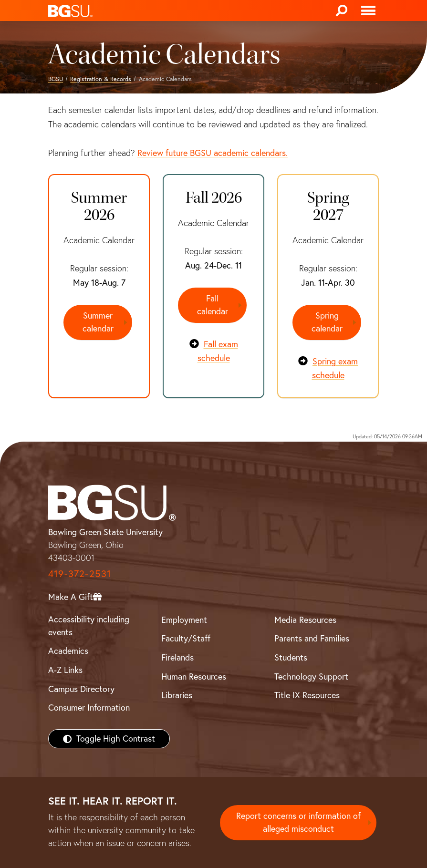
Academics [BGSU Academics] (68, 650)
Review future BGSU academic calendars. (213, 153)
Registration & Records (101, 79)
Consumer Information (89, 707)
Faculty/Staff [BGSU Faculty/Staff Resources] (186, 638)
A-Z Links (65, 669)
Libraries (177, 695)
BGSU (56, 79)
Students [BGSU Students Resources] (291, 657)
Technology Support (311, 676)
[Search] (342, 10)
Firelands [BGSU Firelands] (177, 657)
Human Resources (194, 676)
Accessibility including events (89, 625)
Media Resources (305, 619)
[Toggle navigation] (368, 10)
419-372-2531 (80, 573)
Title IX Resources (307, 695)
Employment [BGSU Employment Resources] (184, 619)
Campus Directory (81, 688)
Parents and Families (312, 638)
